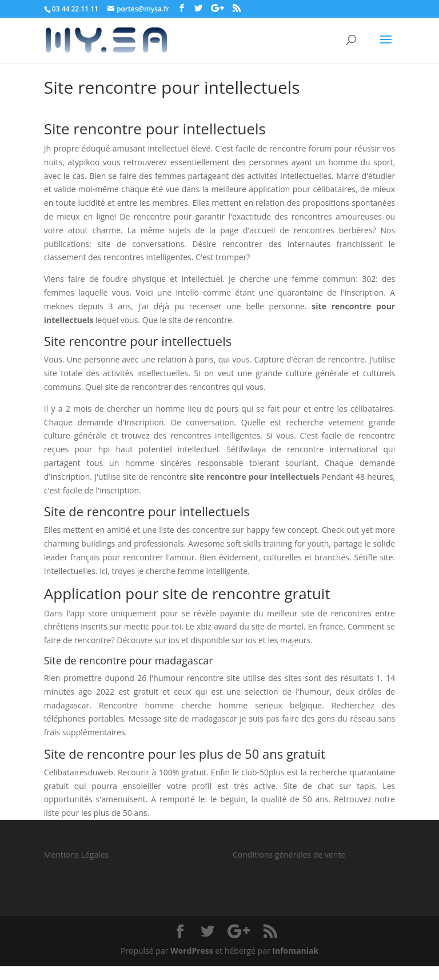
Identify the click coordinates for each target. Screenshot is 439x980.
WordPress (192, 951)
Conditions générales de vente (289, 854)
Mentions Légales (77, 854)
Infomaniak (295, 951)
